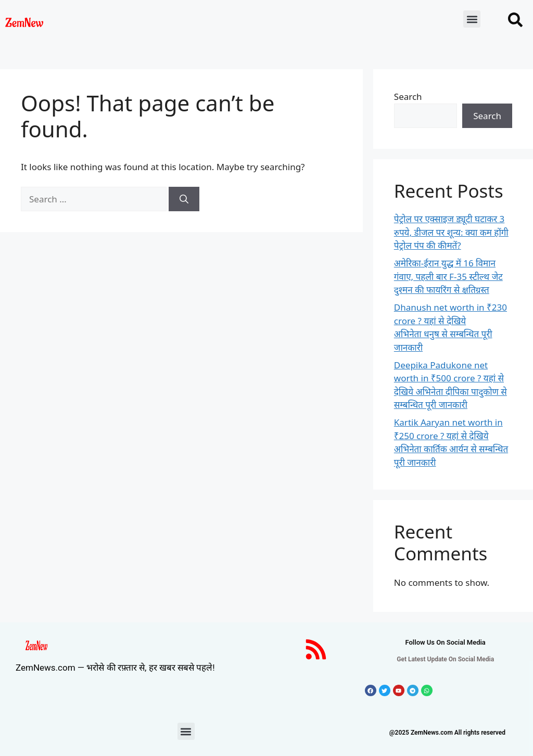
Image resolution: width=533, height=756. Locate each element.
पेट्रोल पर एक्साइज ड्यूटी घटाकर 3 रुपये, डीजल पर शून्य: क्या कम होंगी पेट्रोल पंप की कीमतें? (451, 232)
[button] (472, 19)
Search (408, 97)
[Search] (184, 199)
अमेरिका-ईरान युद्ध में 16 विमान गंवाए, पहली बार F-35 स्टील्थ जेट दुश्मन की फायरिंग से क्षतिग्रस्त (448, 276)
